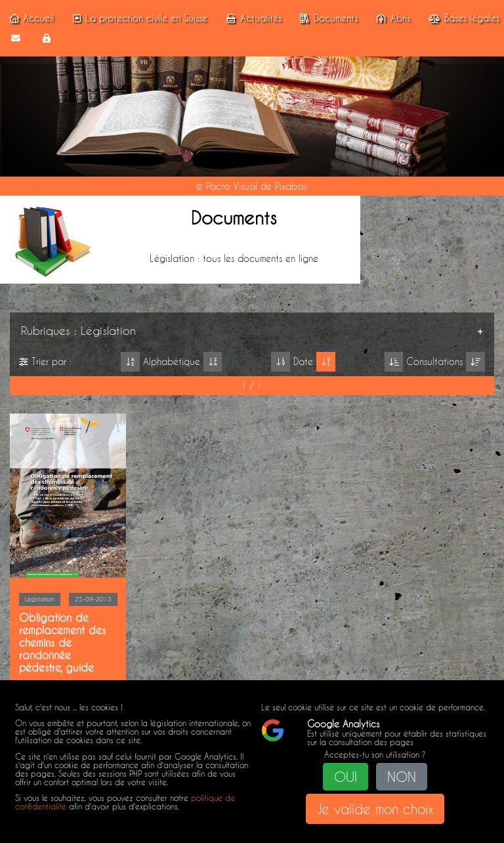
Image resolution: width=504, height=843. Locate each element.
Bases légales (462, 18)
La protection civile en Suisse (138, 18)
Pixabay (291, 186)
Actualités (252, 18)
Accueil (30, 18)
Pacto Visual (232, 186)
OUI (346, 777)
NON (402, 777)
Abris (391, 18)
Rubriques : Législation (78, 330)
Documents (326, 18)
